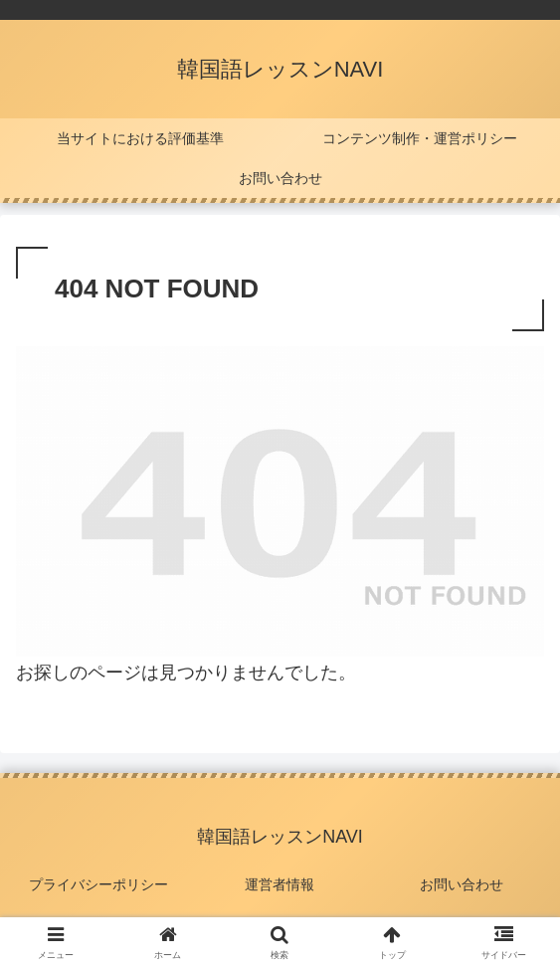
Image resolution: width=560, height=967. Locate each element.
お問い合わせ (462, 884)
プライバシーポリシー (98, 884)
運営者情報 (280, 884)
